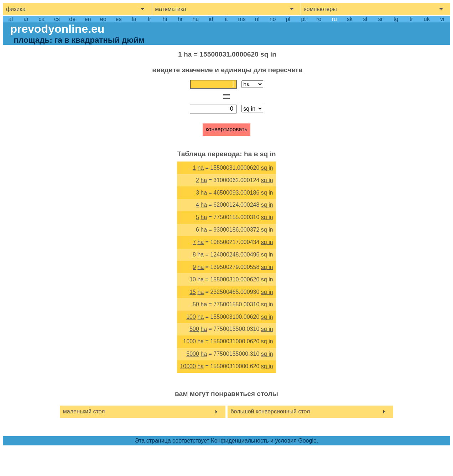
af (11, 19)
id (211, 19)
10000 (188, 366)
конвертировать (226, 129)
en (88, 19)
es (118, 19)
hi (165, 19)
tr (411, 19)
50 (196, 304)
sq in (267, 168)
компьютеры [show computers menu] (321, 9)
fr (150, 19)
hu (196, 19)
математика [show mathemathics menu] (171, 9)
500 (194, 329)
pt (303, 19)
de (72, 19)
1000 (189, 341)
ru (334, 19)
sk (350, 19)
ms (242, 19)
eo (103, 19)
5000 (193, 354)
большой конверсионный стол (270, 411)
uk (427, 19)
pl (288, 19)
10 (193, 279)
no (273, 19)
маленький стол (84, 411)
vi (442, 19)
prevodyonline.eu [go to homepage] (57, 29)
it (226, 19)
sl (365, 19)
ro (319, 19)
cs (57, 19)
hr (180, 19)
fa (134, 19)
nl (257, 19)
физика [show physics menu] (16, 9)
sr (381, 19)
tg (396, 19)
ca (41, 19)
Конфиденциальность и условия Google (264, 441)
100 (191, 317)
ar (26, 19)
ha (201, 168)
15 (193, 292)
